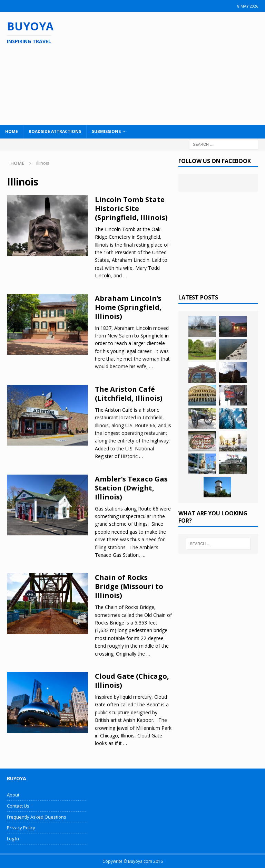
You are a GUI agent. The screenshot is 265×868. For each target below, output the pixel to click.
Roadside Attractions (55, 131)
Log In (13, 839)
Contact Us (18, 806)
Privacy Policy (21, 828)
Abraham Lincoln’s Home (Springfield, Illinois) (128, 307)
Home (12, 131)
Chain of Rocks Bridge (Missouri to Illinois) (129, 586)
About (13, 795)
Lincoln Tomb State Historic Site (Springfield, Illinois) (131, 208)
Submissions (106, 131)
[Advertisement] (172, 67)
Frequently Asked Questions (37, 817)
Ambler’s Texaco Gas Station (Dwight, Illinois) (131, 488)
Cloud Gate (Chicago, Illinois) (132, 681)
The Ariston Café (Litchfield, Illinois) (129, 394)
